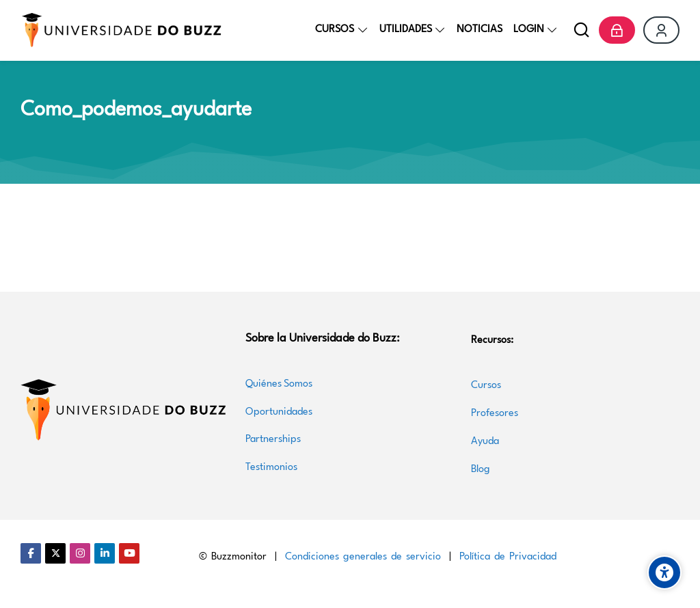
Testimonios (271, 468)
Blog (481, 470)
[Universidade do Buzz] (121, 30)
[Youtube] (129, 553)
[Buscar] (581, 30)
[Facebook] (31, 553)
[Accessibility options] (664, 572)
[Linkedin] (105, 553)
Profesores (495, 414)
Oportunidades (279, 412)
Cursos (487, 386)
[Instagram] (80, 553)
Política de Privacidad (508, 557)
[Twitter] (55, 553)
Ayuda (485, 442)
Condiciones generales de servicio (363, 557)
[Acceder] (617, 30)
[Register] (661, 30)
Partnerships (273, 440)
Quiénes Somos (279, 384)
